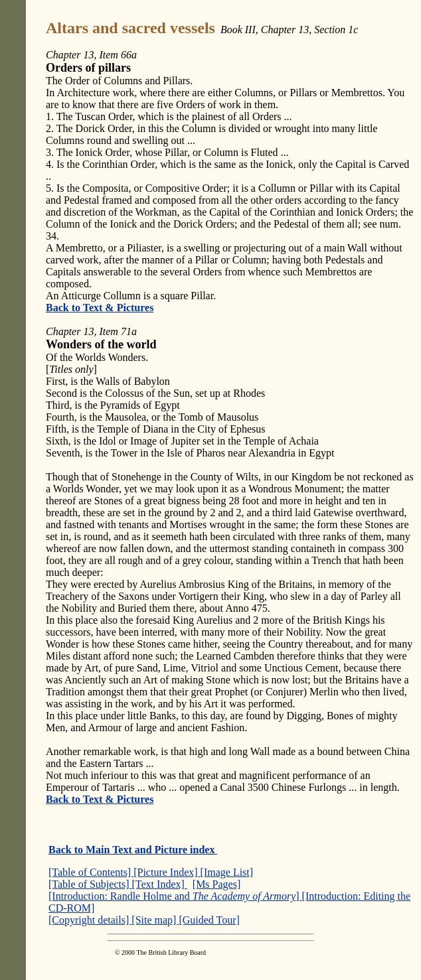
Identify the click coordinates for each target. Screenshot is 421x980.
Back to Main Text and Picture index (133, 850)
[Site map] (155, 920)
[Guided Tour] (209, 920)
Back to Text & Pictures (100, 308)
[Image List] (227, 872)
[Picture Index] (167, 872)
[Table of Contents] (91, 872)
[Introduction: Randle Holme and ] (175, 896)
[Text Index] (160, 884)
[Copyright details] (90, 920)
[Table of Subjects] (90, 884)
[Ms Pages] (216, 884)
